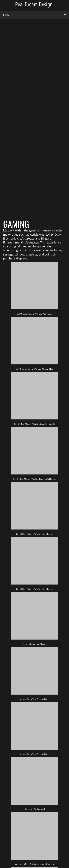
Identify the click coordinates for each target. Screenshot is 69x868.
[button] (34, 288)
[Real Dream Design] (34, 6)
